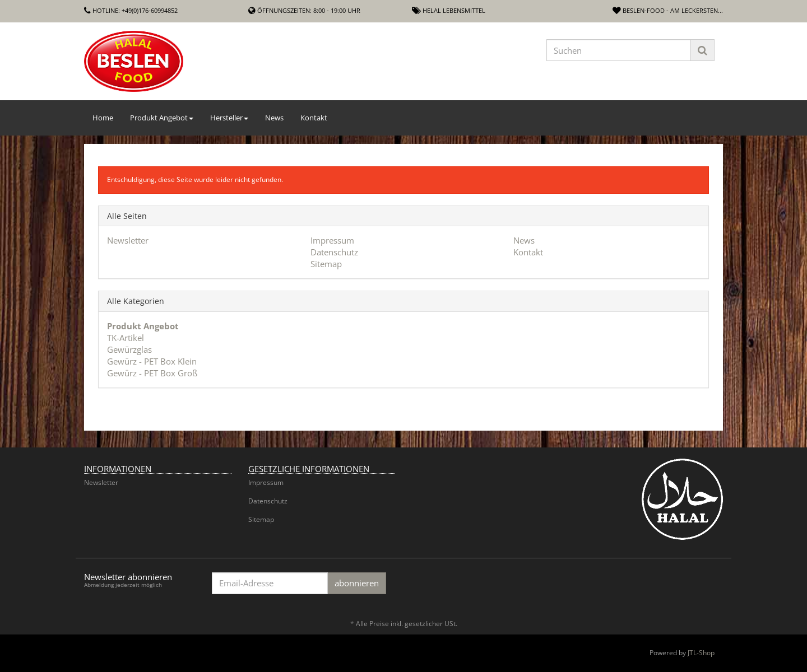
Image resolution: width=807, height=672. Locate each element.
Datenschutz (334, 252)
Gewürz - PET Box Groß (152, 373)
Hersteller (229, 118)
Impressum (332, 240)
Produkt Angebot (162, 118)
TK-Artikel (126, 338)
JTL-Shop (701, 653)
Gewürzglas (129, 349)
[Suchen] (619, 50)
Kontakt (314, 118)
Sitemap (326, 264)
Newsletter (128, 240)
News (274, 118)
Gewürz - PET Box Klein (152, 361)
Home (103, 118)
